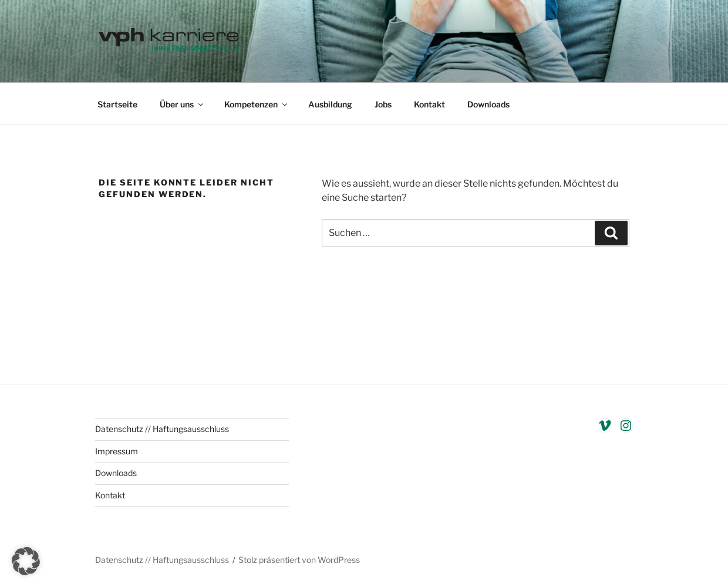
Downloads (488, 104)
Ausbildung (330, 104)
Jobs (383, 104)
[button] (26, 561)
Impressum (117, 451)
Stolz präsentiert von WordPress (299, 560)
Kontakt (429, 104)
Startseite (117, 104)
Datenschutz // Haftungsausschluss (162, 429)
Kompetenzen (257, 104)
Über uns (182, 104)
